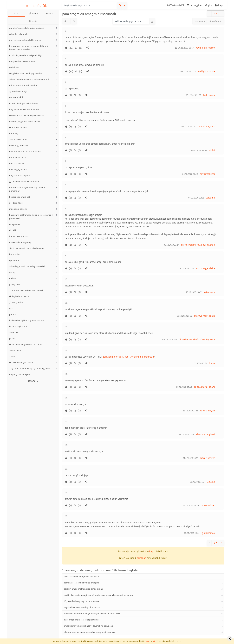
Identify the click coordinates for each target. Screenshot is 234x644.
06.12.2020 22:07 (194, 95)
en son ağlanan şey (19, 145)
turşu (212, 363)
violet (212, 150)
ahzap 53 (14, 332)
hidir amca (209, 95)
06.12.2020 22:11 (196, 198)
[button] (176, 6)
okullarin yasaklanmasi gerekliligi (25, 55)
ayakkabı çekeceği (18, 91)
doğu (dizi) (16, 203)
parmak (13, 314)
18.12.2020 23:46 (186, 268)
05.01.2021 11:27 (198, 482)
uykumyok (209, 292)
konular (50, 13)
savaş (12, 272)
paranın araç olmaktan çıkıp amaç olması (83, 589)
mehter (13, 278)
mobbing (14, 133)
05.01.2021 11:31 (192, 533)
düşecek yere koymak (20, 175)
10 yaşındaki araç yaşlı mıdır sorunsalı (82, 601)
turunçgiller (195, 5)
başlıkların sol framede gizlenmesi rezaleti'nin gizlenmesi (31, 217)
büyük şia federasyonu (20, 374)
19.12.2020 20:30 (169, 340)
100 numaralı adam (204, 387)
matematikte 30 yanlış (20, 242)
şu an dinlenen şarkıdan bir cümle (26, 344)
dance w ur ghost (206, 434)
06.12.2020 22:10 (190, 174)
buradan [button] (142, 558)
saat (11, 308)
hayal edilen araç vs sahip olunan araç (82, 607)
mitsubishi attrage (18, 209)
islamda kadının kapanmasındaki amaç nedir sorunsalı (90, 632)
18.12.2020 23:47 (194, 292)
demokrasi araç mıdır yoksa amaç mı (81, 583)
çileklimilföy (208, 533)
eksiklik (13, 230)
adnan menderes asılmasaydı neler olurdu (30, 79)
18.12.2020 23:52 (184, 316)
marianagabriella (205, 268)
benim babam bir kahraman (24, 181)
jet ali (12, 338)
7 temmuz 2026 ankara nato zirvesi (26, 290)
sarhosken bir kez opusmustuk (198, 245)
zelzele (211, 482)
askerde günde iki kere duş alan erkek (27, 266)
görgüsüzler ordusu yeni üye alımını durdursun (128, 357)
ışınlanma (14, 260)
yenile (33, 21)
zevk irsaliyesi (207, 174)
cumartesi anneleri (18, 127)
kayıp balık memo (205, 48)
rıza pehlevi (15, 224)
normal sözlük (35, 6)
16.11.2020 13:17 (186, 48)
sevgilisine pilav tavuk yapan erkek (26, 73)
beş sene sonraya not (20, 197)
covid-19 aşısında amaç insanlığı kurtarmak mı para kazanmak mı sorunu (99, 595)
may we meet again (205, 316)
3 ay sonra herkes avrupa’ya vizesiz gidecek (30, 368)
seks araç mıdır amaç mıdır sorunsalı (81, 576)
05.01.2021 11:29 (191, 505)
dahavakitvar (208, 505)
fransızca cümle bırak (19, 236)
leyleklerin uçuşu (19, 296)
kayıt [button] (152, 551)
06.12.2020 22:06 (188, 71)
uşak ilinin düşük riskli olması (23, 103)
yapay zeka (15, 284)
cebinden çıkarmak (18, 34)
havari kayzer (208, 458)
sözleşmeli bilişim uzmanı (22, 362)
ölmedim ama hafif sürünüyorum (197, 339)
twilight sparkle (206, 71)
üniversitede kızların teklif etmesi (25, 40)
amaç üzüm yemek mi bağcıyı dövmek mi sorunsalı (88, 626)
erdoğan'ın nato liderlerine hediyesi (26, 28)
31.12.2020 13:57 (191, 458)
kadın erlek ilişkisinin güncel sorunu (26, 320)
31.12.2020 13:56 (187, 434)
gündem (33, 13)
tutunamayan (208, 410)
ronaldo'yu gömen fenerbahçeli (25, 121)
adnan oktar (15, 350)
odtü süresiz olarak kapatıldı (23, 85)
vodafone (14, 67)
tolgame (210, 198)
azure (12, 356)
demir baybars (207, 126)
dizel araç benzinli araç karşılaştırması (82, 620)
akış (16, 13)
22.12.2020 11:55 (190, 411)
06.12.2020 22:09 (189, 127)
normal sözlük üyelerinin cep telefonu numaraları (28, 189)
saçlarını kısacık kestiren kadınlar (25, 151)
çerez (149, 641)
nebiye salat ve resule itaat (22, 61)
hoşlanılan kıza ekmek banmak (24, 109)
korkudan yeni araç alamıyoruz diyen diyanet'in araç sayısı (92, 613)
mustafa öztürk (17, 163)
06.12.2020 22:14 (171, 245)
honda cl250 (15, 254)
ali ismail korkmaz (18, 139)
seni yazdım (16, 302)
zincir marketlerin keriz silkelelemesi (27, 248)
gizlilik (156, 641)
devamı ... (33, 381)
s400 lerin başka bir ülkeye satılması (27, 115)
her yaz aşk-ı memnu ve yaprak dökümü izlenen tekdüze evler (29, 48)
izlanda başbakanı (18, 326)
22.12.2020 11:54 (199, 363)
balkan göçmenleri (18, 169)
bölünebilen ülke (18, 157)
